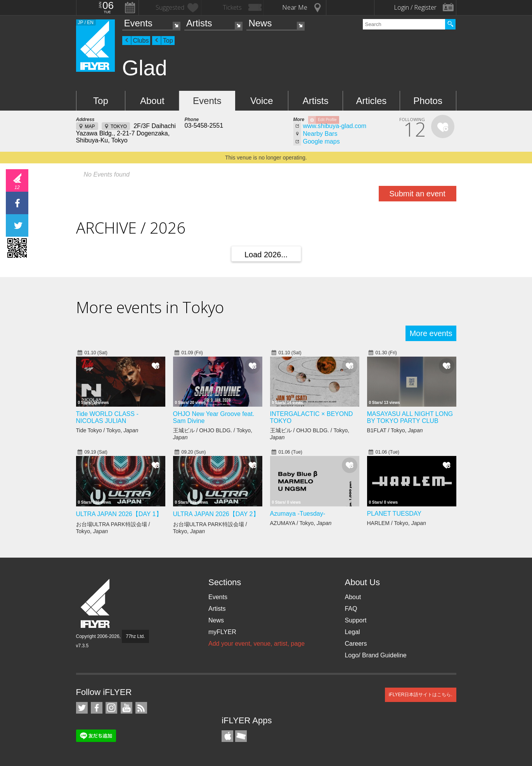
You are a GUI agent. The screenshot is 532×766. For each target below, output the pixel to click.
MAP (90, 127)
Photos (428, 101)
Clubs (141, 41)
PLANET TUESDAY (394, 514)
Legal (352, 632)
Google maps (321, 141)
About (152, 101)
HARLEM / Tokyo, (397, 523)
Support (355, 620)
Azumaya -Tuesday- (298, 514)
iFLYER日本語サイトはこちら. (421, 695)
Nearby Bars (320, 134)
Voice (262, 101)
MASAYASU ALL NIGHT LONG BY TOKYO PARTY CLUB (410, 417)
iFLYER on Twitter (82, 708)
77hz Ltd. (135, 636)
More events (431, 333)
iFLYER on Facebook (97, 708)
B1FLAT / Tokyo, (395, 430)
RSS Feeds (141, 708)
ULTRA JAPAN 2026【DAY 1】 (119, 514)
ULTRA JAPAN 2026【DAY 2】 (216, 514)
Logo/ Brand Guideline (375, 655)
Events (138, 23)
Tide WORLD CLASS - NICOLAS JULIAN (107, 417)
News (260, 23)
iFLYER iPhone (227, 736)
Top (168, 41)
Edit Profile (327, 120)
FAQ (351, 609)
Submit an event (417, 194)
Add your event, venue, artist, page (256, 644)
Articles (372, 101)
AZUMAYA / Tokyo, (301, 523)
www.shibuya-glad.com (335, 126)
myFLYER (222, 632)
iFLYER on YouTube (127, 708)
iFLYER (96, 604)
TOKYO (119, 127)
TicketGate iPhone (241, 736)
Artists (199, 23)
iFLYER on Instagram (111, 708)
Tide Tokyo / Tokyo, (107, 430)
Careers (356, 644)
